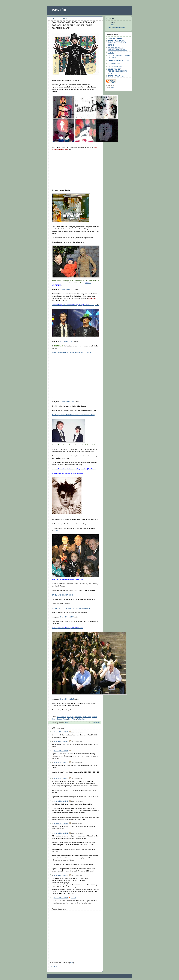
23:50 (66, 723)
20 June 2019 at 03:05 (61, 741)
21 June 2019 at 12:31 (61, 898)
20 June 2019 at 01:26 (61, 732)
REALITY (111, 53)
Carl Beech (79, 717)
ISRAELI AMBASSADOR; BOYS (63, 595)
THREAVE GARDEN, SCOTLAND (119, 61)
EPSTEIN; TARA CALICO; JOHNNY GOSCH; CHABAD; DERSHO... (117, 43)
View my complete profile (117, 28)
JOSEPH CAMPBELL (115, 38)
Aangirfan (59, 10)
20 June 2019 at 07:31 (61, 875)
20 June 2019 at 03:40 (61, 763)
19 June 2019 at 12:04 (67, 617)
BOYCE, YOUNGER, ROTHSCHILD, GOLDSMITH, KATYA (118, 71)
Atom (71, 963)
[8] (57, 530)
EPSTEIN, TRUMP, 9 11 (116, 76)
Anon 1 (74, 898)
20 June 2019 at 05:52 (61, 833)
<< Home (54, 966)
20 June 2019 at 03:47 (61, 779)
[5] (56, 530)
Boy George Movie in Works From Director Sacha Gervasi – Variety (74, 415)
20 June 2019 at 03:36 (61, 751)
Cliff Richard (87, 717)
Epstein (60, 719)
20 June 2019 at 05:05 (61, 824)
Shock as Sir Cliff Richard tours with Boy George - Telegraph (71, 353)
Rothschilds (81, 719)
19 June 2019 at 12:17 (67, 699)
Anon (113, 25)
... (68, 473)
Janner (65, 719)
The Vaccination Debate (116, 66)
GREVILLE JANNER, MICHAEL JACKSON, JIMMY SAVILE (71, 608)
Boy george (71, 717)
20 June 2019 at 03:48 (61, 801)
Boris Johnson (62, 717)
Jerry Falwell (72, 719)
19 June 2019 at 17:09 (67, 402)
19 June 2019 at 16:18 (67, 289)
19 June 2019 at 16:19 (67, 342)
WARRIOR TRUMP (114, 63)
